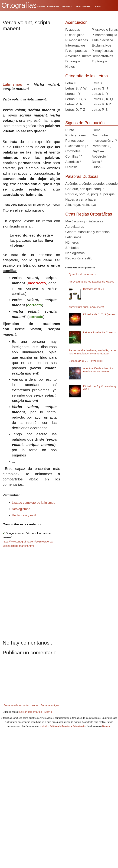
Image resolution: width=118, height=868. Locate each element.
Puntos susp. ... (77, 141)
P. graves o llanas (105, 30)
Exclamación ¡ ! (77, 146)
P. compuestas (76, 51)
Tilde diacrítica (102, 40)
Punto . (71, 130)
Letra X (97, 83)
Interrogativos (75, 45)
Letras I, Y (73, 94)
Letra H (71, 83)
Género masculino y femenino (87, 232)
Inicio (35, 705)
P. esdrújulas (75, 35)
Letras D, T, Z (75, 110)
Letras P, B (100, 110)
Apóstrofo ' (100, 156)
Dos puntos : (101, 135)
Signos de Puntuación (85, 123)
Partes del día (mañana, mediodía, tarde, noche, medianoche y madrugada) (93, 352)
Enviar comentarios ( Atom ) (36, 712)
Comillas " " (74, 156)
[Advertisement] (34, 57)
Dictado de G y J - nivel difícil (86, 361)
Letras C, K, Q (102, 99)
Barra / (97, 162)
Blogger (106, 726)
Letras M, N (74, 104)
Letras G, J (100, 88)
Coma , (97, 130)
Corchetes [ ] (75, 151)
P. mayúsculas (102, 51)
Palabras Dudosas (82, 176)
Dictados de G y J (94, 289)
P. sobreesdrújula (104, 35)
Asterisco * (73, 162)
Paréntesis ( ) (102, 146)
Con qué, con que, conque (85, 189)
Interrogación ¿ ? (104, 141)
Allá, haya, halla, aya (81, 205)
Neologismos (21, 509)
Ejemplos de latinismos (82, 274)
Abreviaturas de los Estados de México (91, 282)
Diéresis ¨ (72, 167)
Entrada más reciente (16, 705)
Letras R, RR (101, 104)
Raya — (98, 151)
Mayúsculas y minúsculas (84, 221)
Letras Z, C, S (76, 99)
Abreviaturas (75, 227)
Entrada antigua (50, 705)
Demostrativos (102, 56)
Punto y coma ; (76, 135)
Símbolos (72, 248)
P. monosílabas (77, 40)
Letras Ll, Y (100, 94)
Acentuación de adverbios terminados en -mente (98, 370)
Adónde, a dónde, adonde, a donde (91, 184)
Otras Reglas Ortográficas (89, 214)
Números (72, 242)
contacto (44, 726)
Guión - (97, 167)
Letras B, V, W (76, 88)
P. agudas (73, 30)
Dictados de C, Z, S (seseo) (99, 314)
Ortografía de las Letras (87, 76)
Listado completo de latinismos (34, 503)
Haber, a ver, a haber (81, 199)
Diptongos (73, 61)
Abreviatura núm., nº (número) (86, 307)
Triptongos (99, 61)
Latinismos (12, 84)
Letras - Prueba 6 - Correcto (100, 332)
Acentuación (76, 22)
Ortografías (19, 5)
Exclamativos (101, 45)
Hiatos (70, 67)
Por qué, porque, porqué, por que (90, 194)
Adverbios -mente (78, 56)
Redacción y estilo (25, 515)
